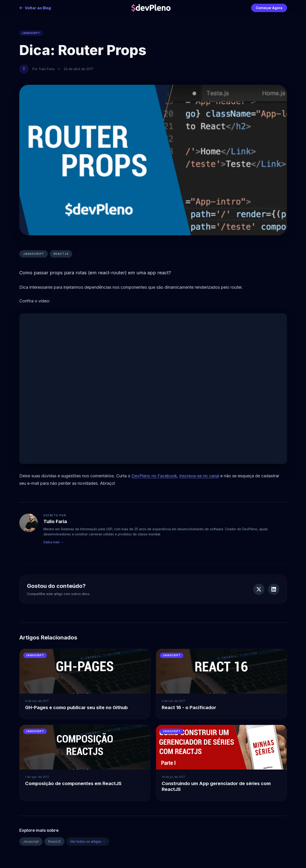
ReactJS (61, 254)
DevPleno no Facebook (154, 476)
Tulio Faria (55, 521)
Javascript (34, 254)
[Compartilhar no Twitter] (259, 589)
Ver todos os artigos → (88, 841)
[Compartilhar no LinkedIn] (274, 589)
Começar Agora (269, 8)
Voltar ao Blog (35, 8)
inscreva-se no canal (199, 476)
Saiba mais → (54, 542)
